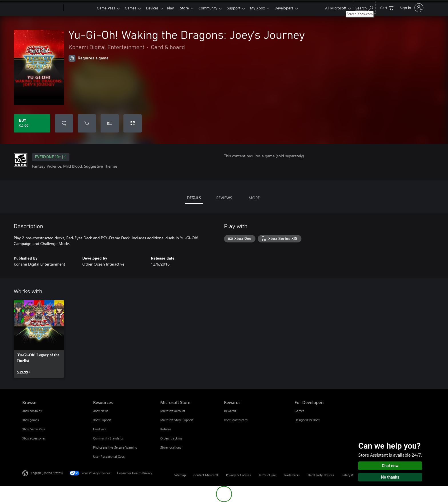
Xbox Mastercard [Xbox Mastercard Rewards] (236, 420)
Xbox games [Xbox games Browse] (31, 420)
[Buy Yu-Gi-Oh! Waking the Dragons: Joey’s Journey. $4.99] (32, 123)
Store (189, 8)
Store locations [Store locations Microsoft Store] (171, 447)
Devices (155, 8)
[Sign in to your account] (411, 8)
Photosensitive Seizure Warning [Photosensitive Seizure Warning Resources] (115, 447)
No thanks (390, 477)
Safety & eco (351, 475)
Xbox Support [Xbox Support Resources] (102, 420)
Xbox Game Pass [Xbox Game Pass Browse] (34, 429)
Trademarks (292, 475)
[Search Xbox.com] (364, 7)
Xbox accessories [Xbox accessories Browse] (34, 438)
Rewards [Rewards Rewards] (230, 411)
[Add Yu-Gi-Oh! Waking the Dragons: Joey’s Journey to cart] (87, 123)
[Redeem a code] (133, 123)
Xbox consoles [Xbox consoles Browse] (32, 411)
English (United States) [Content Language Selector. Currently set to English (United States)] (47, 473)
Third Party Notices (321, 475)
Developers (293, 8)
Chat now (390, 466)
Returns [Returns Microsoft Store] (166, 429)
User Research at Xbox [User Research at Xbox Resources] (109, 456)
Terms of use (267, 475)
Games (132, 8)
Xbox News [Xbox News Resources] (101, 411)
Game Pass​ (106, 8)
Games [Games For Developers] (299, 411)
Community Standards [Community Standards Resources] (108, 438)
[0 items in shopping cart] (387, 7)
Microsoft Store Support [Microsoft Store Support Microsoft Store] (177, 420)
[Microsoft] (42, 8)
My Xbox (265, 8)
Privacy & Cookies (238, 475)
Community (214, 8)
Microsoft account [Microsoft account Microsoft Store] (173, 411)
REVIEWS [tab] (224, 198)
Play (174, 8)
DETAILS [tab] (194, 198)
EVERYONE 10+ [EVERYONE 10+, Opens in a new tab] (51, 157)
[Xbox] (80, 8)
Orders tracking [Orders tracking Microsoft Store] (171, 438)
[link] (39, 339)
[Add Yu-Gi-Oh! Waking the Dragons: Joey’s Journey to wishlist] (64, 123)
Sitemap (180, 475)
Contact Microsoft (206, 475)
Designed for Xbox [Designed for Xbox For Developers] (307, 420)
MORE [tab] (254, 198)
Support (240, 8)
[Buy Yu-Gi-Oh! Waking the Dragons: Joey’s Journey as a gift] (110, 123)
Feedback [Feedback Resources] (100, 429)
